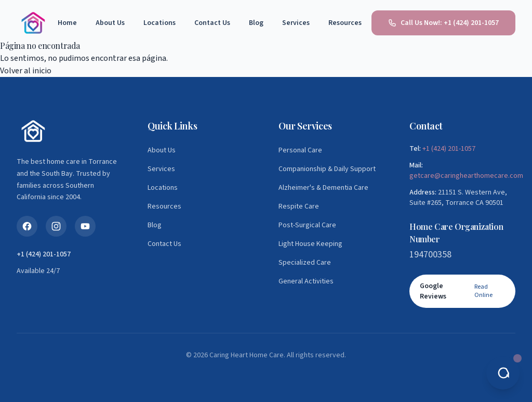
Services (296, 23)
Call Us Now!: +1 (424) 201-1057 (443, 23)
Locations (159, 23)
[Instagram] (56, 226)
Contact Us (212, 23)
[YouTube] (85, 226)
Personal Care (300, 150)
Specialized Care (305, 263)
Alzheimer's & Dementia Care (323, 188)
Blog (256, 23)
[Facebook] (27, 226)
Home (67, 23)
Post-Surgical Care (307, 225)
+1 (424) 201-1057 (449, 149)
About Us (110, 23)
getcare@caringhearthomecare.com (466, 176)
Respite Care (299, 206)
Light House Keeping (310, 244)
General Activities (306, 281)
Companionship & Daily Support (327, 169)
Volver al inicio (26, 71)
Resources (345, 23)
